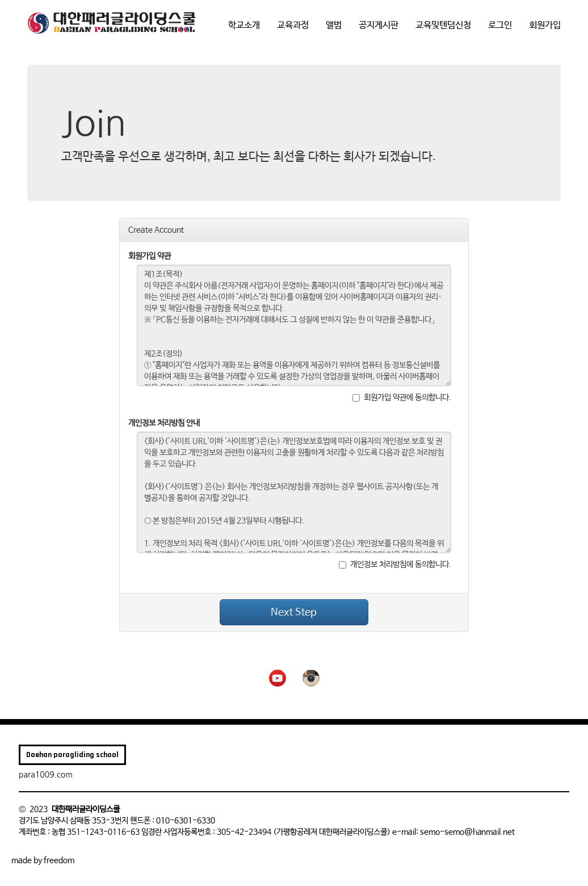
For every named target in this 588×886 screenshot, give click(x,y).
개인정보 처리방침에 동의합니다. (395, 565)
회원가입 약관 (150, 256)
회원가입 (545, 25)
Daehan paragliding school (72, 755)
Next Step (294, 612)
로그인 (500, 25)
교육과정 (293, 25)
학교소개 (244, 25)
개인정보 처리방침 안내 (164, 423)
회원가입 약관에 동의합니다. (402, 398)
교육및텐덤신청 (443, 25)
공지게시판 (379, 25)
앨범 (334, 25)
